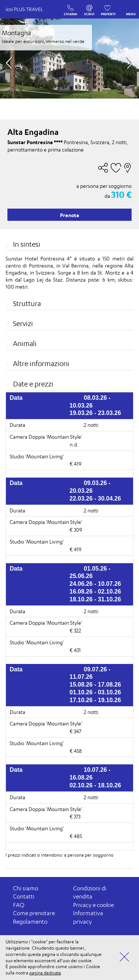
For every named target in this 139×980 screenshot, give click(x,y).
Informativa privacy (88, 917)
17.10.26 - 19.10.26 (95, 700)
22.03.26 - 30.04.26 (95, 499)
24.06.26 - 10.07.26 (95, 584)
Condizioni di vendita (90, 893)
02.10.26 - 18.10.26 (95, 785)
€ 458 (76, 751)
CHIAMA (70, 6)
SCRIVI (89, 6)
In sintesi (27, 244)
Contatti (24, 896)
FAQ (19, 905)
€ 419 (76, 464)
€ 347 (75, 731)
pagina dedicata (45, 973)
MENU (131, 8)
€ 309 (76, 530)
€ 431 (75, 650)
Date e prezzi (33, 384)
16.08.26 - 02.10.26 (95, 592)
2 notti (91, 425)
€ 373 (75, 816)
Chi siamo (26, 888)
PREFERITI (108, 6)
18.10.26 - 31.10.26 (95, 599)
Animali (25, 343)
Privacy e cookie (93, 905)
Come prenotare (34, 913)
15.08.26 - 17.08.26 (95, 685)
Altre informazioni (41, 363)
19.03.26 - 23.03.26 (95, 413)
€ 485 (76, 836)
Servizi (23, 323)
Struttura (27, 303)
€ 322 (75, 630)
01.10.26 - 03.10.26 (95, 692)
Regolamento (30, 922)
